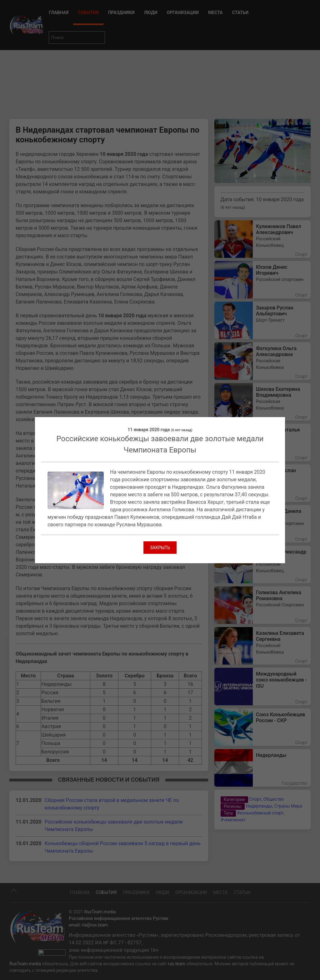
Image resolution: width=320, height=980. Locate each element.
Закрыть (160, 548)
